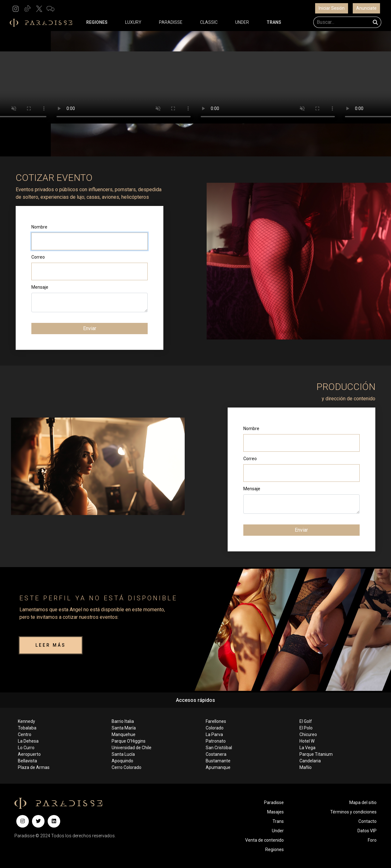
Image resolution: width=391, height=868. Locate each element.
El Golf (306, 721)
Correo (38, 257)
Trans (278, 821)
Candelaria (310, 761)
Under (278, 831)
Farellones (216, 721)
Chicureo (308, 734)
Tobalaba (27, 728)
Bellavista (27, 761)
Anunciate (366, 8)
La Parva (214, 734)
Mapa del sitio (363, 802)
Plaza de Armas (34, 767)
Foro (372, 840)
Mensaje (40, 287)
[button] (16, 8)
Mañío (306, 767)
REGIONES (97, 22)
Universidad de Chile (132, 748)
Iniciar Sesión (332, 8)
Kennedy (26, 721)
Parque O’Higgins (129, 741)
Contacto (367, 821)
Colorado (215, 728)
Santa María (124, 728)
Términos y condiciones (353, 812)
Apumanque (218, 767)
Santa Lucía (123, 754)
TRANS (274, 22)
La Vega (307, 748)
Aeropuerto (29, 754)
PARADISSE (171, 22)
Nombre (39, 227)
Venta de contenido (264, 840)
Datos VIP (367, 831)
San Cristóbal (219, 748)
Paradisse (274, 802)
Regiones (275, 850)
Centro (25, 734)
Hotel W (307, 741)
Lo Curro (26, 748)
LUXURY (133, 22)
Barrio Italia (123, 721)
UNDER (242, 22)
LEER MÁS (51, 645)
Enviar (90, 328)
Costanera (216, 754)
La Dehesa (28, 741)
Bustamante (218, 761)
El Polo (306, 728)
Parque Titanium (316, 754)
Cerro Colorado (127, 767)
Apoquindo (122, 761)
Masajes (275, 812)
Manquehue (124, 734)
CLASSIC (209, 22)
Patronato (216, 741)
